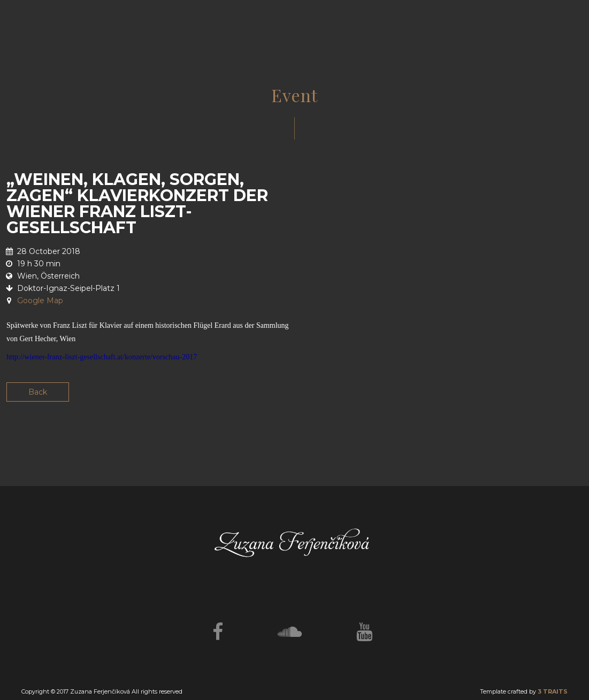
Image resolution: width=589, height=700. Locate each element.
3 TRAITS (553, 691)
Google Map (40, 301)
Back (38, 392)
